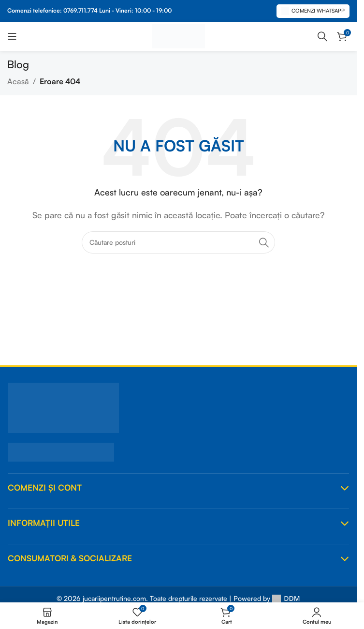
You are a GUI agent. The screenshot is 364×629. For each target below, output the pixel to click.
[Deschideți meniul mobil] (12, 36)
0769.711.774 (80, 10)
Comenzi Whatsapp (313, 11)
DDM (286, 598)
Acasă (18, 81)
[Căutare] (322, 36)
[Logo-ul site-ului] (178, 35)
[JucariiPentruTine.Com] (178, 408)
